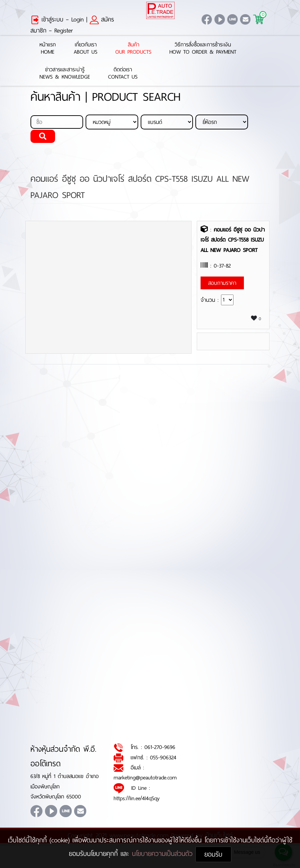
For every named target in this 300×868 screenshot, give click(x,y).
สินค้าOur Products (133, 48)
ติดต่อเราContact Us (123, 73)
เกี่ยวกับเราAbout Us (86, 48)
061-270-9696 (160, 747)
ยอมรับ (213, 854)
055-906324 (163, 757)
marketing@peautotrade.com (145, 777)
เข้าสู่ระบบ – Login (57, 19)
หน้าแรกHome (48, 48)
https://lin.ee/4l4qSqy (137, 798)
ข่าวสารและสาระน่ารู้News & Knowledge (65, 73)
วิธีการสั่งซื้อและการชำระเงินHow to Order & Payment (203, 48)
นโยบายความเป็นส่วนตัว (164, 854)
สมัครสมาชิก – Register (72, 25)
